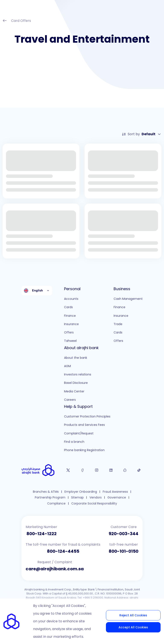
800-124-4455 (63, 551)
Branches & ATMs (46, 492)
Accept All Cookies (133, 627)
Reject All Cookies (133, 615)
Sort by (142, 134)
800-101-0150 (124, 551)
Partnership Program (50, 498)
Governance (117, 498)
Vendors (96, 498)
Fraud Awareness (115, 492)
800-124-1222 (42, 534)
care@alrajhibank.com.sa (55, 569)
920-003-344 (124, 534)
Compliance (56, 504)
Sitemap (77, 498)
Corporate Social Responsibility (94, 504)
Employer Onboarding (81, 492)
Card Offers (17, 21)
